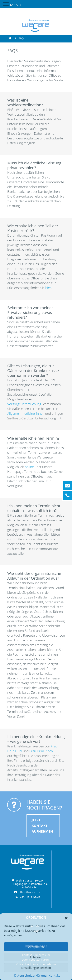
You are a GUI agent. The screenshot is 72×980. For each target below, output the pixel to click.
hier (48, 288)
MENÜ (16, 5)
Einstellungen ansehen (36, 968)
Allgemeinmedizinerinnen (26, 413)
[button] (66, 918)
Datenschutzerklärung (30, 975)
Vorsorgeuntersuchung (24, 404)
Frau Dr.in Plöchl (41, 751)
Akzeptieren (36, 947)
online (30, 467)
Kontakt (54, 975)
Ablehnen (36, 957)
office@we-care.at (30, 892)
